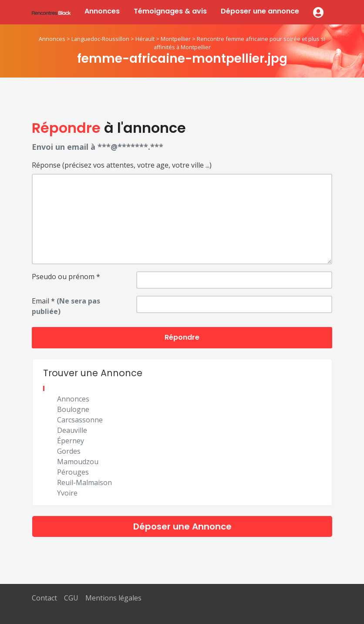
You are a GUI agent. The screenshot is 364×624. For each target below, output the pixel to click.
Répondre (182, 337)
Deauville (72, 430)
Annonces (102, 11)
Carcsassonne (80, 420)
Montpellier (176, 39)
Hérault (145, 39)
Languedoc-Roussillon (100, 39)
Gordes (69, 451)
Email (66, 306)
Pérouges (73, 472)
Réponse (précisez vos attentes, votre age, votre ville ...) (122, 165)
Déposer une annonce (260, 11)
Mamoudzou (78, 462)
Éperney (71, 441)
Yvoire (67, 493)
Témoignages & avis (170, 11)
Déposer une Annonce (182, 526)
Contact (44, 598)
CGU (71, 598)
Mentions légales (113, 598)
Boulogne (73, 409)
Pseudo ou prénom (66, 277)
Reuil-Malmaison (84, 482)
